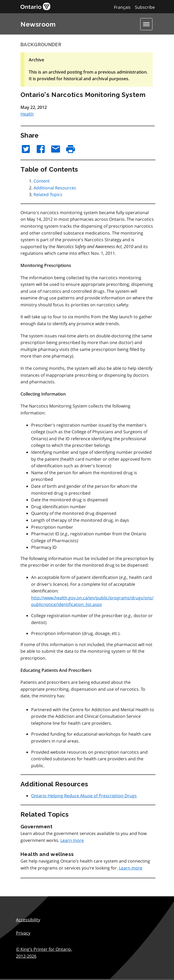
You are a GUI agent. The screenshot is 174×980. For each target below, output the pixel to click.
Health (27, 114)
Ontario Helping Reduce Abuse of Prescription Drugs (84, 796)
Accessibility (28, 920)
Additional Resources (55, 188)
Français (122, 7)
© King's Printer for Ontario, (44, 953)
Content (42, 181)
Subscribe (145, 7)
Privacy (23, 933)
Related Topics (48, 194)
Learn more (72, 840)
